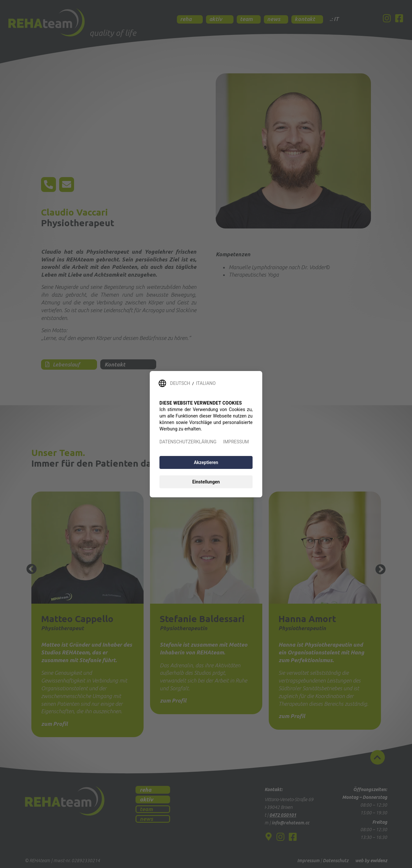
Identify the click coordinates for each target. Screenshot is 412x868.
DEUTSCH (180, 383)
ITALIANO (206, 383)
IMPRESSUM (236, 442)
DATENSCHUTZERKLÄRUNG (188, 442)
